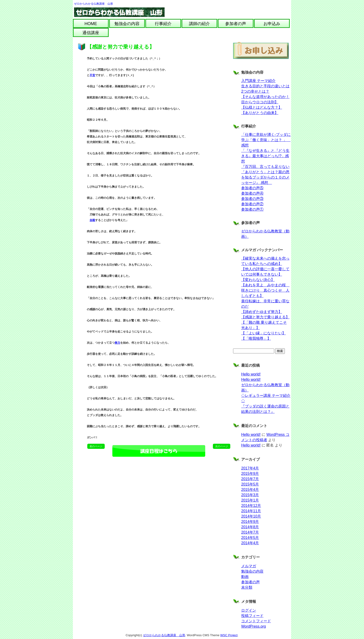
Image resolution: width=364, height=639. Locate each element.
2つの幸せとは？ (255, 91)
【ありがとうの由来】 (260, 113)
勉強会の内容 (127, 24)
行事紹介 (163, 24)
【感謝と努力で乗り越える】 (265, 317)
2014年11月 (251, 511)
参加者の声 (236, 24)
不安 (92, 76)
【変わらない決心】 (258, 280)
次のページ (222, 446)
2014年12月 (251, 506)
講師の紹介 (199, 24)
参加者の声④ (252, 193)
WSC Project (229, 635)
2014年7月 (250, 532)
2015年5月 (250, 484)
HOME (91, 24)
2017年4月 (250, 468)
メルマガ (249, 566)
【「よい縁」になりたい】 (263, 333)
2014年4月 (250, 543)
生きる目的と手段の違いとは (265, 86)
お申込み (272, 24)
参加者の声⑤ (252, 188)
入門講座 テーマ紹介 (258, 81)
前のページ (96, 446)
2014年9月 (250, 522)
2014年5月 (250, 538)
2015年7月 (250, 479)
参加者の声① (252, 209)
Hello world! (251, 374)
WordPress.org (253, 626)
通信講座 (91, 33)
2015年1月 (250, 500)
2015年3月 (250, 495)
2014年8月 (250, 527)
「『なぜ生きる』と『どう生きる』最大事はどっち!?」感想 (265, 156)
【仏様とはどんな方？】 (262, 107)
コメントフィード (256, 621)
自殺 (92, 220)
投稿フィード (252, 616)
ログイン (249, 610)
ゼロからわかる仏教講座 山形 (94, 4)
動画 (245, 577)
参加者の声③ (252, 199)
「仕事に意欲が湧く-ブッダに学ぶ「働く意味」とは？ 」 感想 (266, 140)
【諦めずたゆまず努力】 (262, 312)
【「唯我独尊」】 (256, 338)
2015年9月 (250, 474)
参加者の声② (252, 204)
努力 (117, 343)
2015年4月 (250, 490)
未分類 (247, 587)
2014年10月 (251, 516)
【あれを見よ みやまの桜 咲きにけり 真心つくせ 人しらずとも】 (265, 290)
